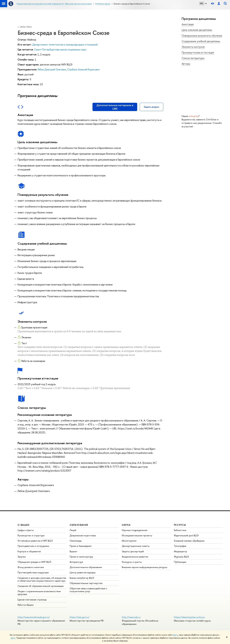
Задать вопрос (151, 107)
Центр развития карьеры (83, 572)
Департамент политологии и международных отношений (65, 45)
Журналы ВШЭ (181, 557)
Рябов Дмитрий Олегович (52, 69)
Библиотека (180, 530)
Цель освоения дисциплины (197, 30)
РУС (202, 4)
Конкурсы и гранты (132, 562)
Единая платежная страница (32, 600)
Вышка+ (74, 551)
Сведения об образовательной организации (41, 586)
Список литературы (193, 58)
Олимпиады (76, 541)
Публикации (180, 562)
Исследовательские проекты (137, 535)
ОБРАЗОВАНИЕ (79, 525)
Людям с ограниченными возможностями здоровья (39, 593)
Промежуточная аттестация (198, 52)
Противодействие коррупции (33, 572)
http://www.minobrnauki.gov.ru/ (34, 617)
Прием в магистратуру (81, 557)
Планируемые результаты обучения (202, 36)
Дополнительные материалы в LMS (115, 107)
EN (206, 4)
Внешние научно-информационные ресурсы (145, 567)
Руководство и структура (31, 535)
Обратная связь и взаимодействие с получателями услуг (88, 590)
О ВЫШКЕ (24, 525)
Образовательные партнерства (86, 583)
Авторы (186, 64)
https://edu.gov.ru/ (80, 617)
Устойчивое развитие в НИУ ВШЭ (35, 541)
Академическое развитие (135, 557)
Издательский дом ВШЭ (186, 535)
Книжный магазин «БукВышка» (189, 541)
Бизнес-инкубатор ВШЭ (82, 578)
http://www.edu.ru (131, 617)
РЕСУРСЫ (180, 525)
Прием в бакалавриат (81, 546)
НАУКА (126, 525)
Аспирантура (76, 562)
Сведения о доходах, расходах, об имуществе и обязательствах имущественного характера (42, 579)
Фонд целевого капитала (31, 567)
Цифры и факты (26, 530)
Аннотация (188, 24)
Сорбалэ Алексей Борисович (83, 69)
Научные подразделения (135, 530)
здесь (175, 635)
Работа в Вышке (26, 605)
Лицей (73, 530)
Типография (180, 546)
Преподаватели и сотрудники (33, 546)
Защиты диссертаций (133, 551)
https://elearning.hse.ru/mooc (189, 617)
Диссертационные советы (136, 546)
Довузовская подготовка (83, 535)
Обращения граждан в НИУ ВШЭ (34, 562)
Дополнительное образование (86, 567)
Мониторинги (129, 541)
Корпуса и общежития (29, 551)
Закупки (22, 557)
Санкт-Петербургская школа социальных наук (60, 49)
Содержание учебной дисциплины (201, 41)
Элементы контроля (193, 47)
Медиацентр (180, 551)
